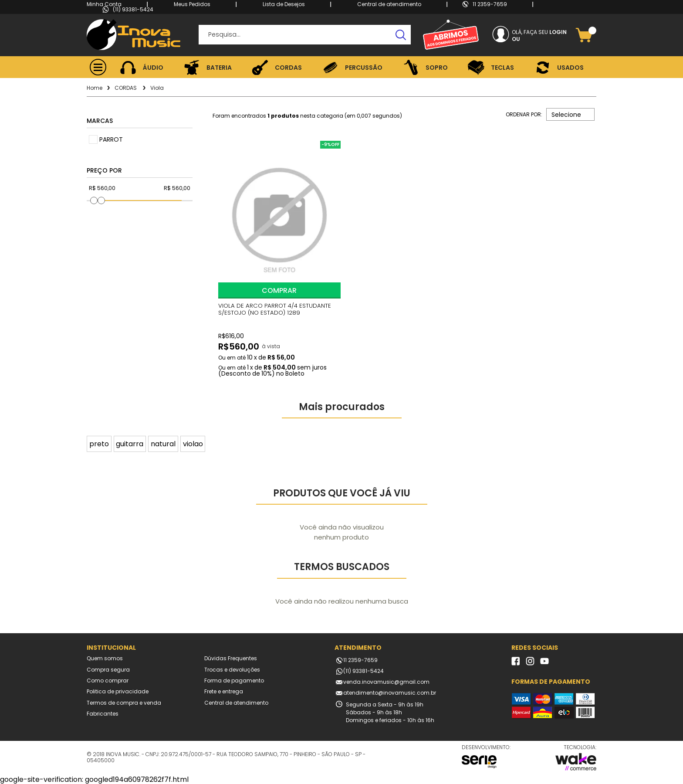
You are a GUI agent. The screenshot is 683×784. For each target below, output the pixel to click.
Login (558, 32)
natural (163, 443)
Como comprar (108, 680)
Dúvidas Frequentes (231, 658)
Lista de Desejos (284, 4)
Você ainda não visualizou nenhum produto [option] (342, 532)
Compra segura (108, 669)
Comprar (279, 289)
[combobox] (570, 114)
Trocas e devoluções (232, 669)
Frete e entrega (224, 691)
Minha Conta (104, 4)
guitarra (130, 443)
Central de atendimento (389, 4)
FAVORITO (229, 150)
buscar (401, 35)
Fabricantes (103, 713)
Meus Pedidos (192, 4)
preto (99, 443)
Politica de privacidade (118, 691)
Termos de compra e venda (124, 702)
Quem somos (105, 658)
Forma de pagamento (234, 680)
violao (193, 443)
